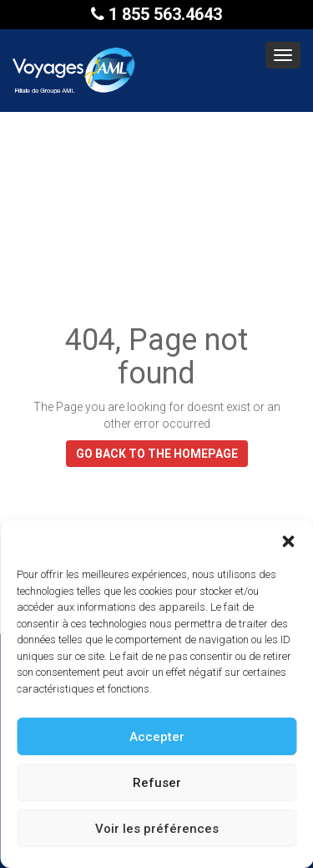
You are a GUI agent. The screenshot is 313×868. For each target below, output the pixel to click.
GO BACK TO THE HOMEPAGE (157, 454)
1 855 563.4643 (156, 14)
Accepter (157, 737)
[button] (288, 541)
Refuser (157, 783)
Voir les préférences (157, 829)
